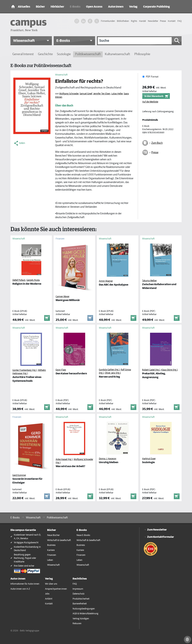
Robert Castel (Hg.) (151, 370)
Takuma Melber (149, 281)
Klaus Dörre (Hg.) (169, 370)
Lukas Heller (117, 94)
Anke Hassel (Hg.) (64, 459)
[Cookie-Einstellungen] (187, 639)
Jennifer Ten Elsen (102, 94)
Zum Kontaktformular (161, 537)
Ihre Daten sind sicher (24, 566)
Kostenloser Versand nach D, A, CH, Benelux (27, 537)
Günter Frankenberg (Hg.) (25, 370)
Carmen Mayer (62, 297)
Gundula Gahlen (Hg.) (109, 370)
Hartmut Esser (149, 459)
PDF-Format (152, 77)
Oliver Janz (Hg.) (113, 373)
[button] (31, 41)
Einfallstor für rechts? (79, 81)
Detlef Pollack (19, 280)
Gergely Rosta (33, 280)
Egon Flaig (61, 370)
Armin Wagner (106, 281)
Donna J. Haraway (107, 459)
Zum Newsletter (157, 530)
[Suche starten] (177, 41)
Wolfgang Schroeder (69, 94)
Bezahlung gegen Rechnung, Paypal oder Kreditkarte (25, 558)
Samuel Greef (86, 94)
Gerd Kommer (19, 475)
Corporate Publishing (157, 7)
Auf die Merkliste (150, 102)
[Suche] (135, 41)
